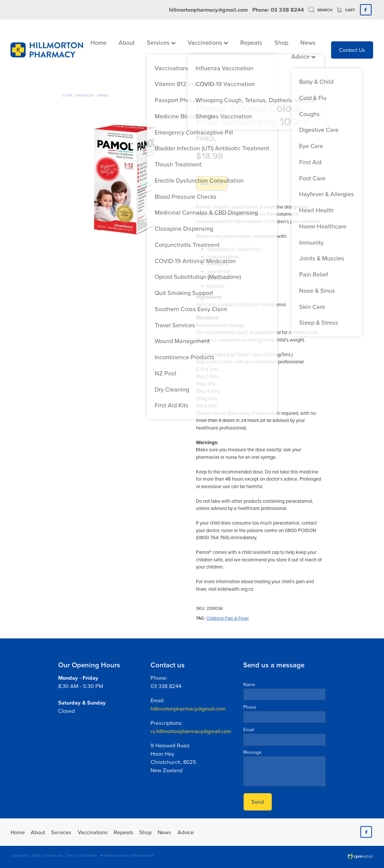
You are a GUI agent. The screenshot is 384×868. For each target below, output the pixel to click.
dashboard (53, 855)
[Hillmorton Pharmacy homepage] (47, 50)
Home (99, 42)
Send (258, 802)
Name (249, 685)
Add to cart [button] (212, 183)
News (308, 42)
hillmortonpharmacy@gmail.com (208, 10)
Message (252, 752)
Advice (303, 56)
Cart (346, 10)
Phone (250, 707)
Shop (281, 42)
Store (67, 95)
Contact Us (352, 50)
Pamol (104, 95)
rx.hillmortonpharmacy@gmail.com (191, 731)
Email (249, 730)
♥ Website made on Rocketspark (127, 855)
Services (161, 42)
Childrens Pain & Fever (228, 618)
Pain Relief (85, 95)
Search (321, 10)
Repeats (251, 42)
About (127, 42)
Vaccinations (208, 42)
